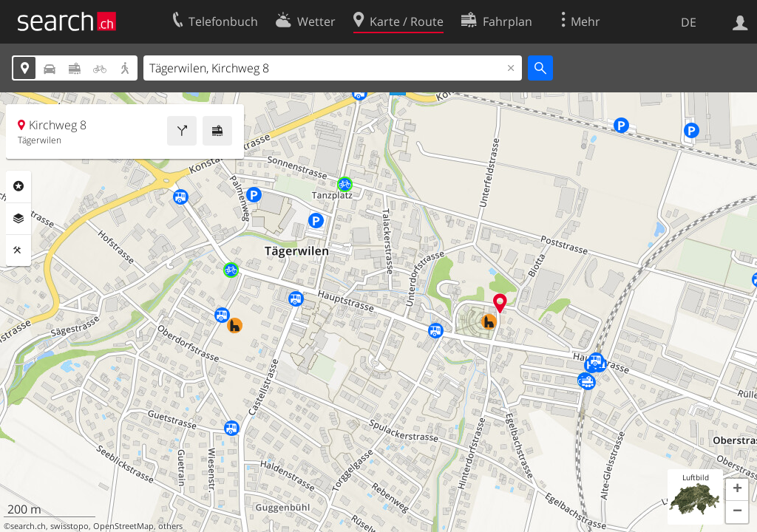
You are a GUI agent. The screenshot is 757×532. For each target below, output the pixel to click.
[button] (737, 490)
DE (689, 22)
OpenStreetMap (123, 526)
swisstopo (69, 526)
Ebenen (18, 219)
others (170, 526)
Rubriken (18, 186)
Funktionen (18, 250)
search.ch (28, 526)
